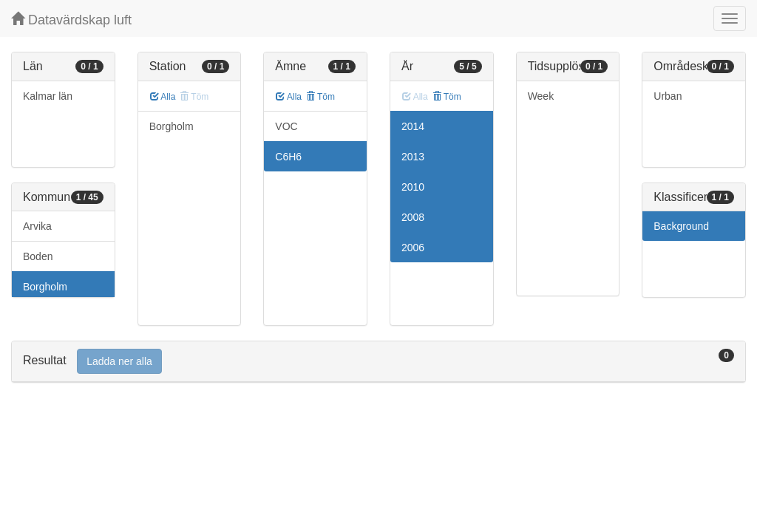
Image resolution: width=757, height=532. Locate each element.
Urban (668, 96)
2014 (413, 126)
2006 (413, 248)
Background (681, 226)
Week (541, 96)
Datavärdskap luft (71, 20)
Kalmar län (48, 96)
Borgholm (45, 287)
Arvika (37, 226)
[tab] (378, 362)
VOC (286, 126)
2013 (413, 157)
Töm (320, 97)
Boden (38, 256)
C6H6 (288, 157)
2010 (413, 187)
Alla (163, 97)
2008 (413, 217)
